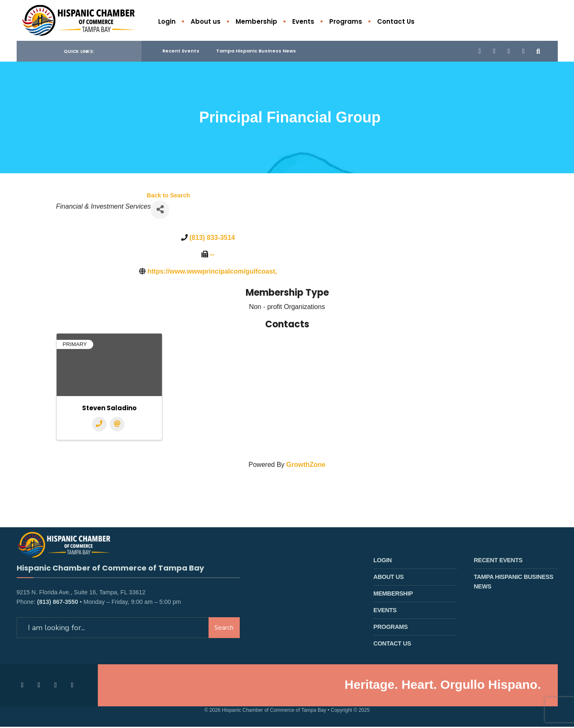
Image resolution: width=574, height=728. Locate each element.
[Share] (160, 211)
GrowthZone (306, 466)
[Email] (117, 425)
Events (303, 21)
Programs (346, 21)
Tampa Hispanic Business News (256, 52)
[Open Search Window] (538, 52)
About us (206, 21)
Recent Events (181, 52)
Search (224, 636)
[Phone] (99, 425)
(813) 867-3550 (57, 610)
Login (167, 21)
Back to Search (169, 196)
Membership (256, 21)
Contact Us (396, 21)
